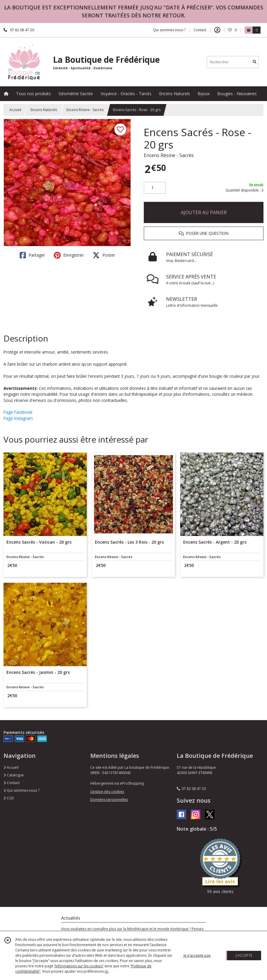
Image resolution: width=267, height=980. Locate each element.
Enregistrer (69, 255)
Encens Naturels (44, 110)
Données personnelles (109, 800)
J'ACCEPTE (244, 955)
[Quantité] (155, 188)
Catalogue (14, 775)
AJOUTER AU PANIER (204, 212)
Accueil (15, 110)
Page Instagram (18, 418)
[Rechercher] (255, 62)
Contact (200, 30)
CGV (9, 798)
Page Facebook (18, 412)
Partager (32, 255)
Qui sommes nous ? (21, 790)
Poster (104, 255)
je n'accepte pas (197, 955)
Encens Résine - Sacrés (85, 110)
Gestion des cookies (107, 792)
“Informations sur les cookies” (79, 966)
